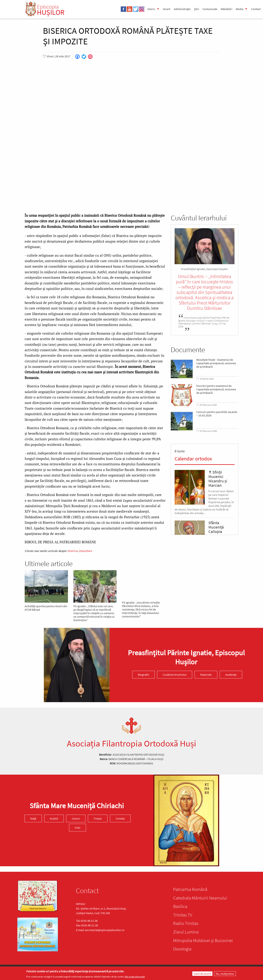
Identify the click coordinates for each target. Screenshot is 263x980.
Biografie (143, 675)
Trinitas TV (183, 915)
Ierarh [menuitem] (167, 9)
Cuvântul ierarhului (175, 675)
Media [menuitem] (240, 9)
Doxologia (182, 949)
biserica (73, 551)
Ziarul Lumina (186, 932)
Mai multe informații (135, 977)
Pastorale (206, 675)
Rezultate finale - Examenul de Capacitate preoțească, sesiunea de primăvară (216, 363)
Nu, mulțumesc (225, 974)
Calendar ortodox (193, 459)
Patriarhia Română (190, 889)
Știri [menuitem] (197, 9)
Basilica (180, 906)
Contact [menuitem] (256, 9)
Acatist (54, 818)
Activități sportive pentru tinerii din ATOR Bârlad (46, 608)
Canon (76, 818)
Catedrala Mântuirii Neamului (200, 898)
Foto (78, 828)
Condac (120, 818)
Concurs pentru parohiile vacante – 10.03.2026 (217, 414)
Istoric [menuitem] (151, 9)
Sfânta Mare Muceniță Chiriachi (77, 806)
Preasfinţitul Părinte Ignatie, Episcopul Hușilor (186, 657)
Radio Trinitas (186, 923)
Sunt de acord (202, 974)
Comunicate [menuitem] (210, 9)
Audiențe (231, 675)
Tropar (98, 818)
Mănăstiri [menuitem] (227, 9)
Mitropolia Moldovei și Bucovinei (203, 940)
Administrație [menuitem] (182, 9)
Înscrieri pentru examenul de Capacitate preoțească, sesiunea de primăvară (216, 389)
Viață (33, 818)
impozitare (86, 551)
